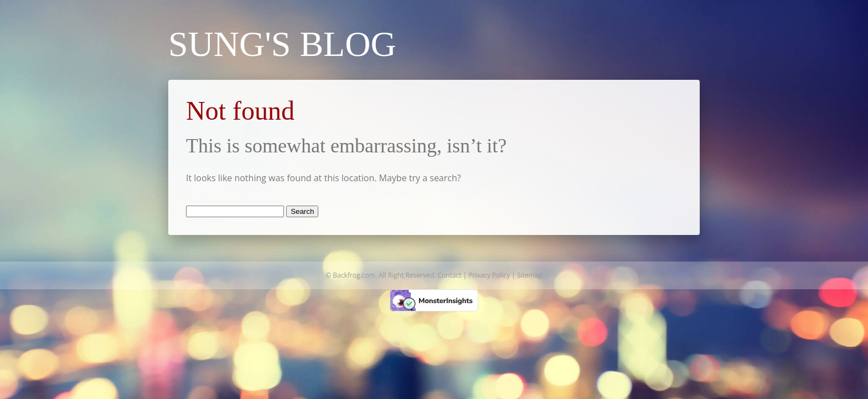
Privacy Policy (489, 275)
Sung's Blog (282, 44)
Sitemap (530, 275)
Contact (449, 275)
